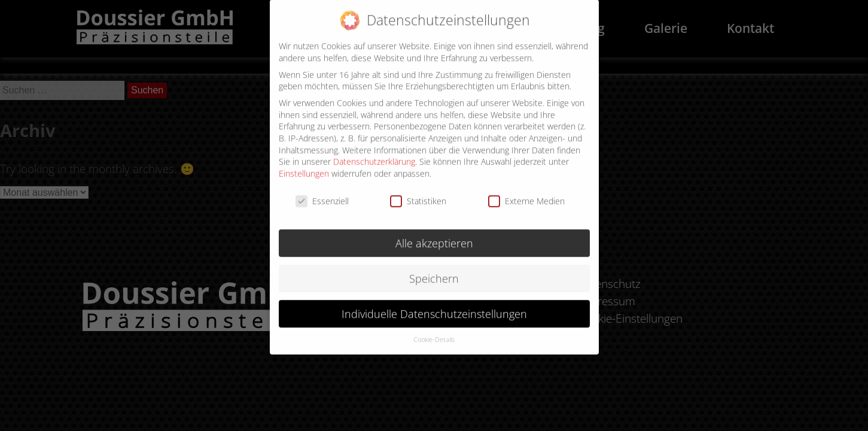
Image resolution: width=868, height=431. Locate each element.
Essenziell (322, 192)
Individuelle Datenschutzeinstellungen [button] (434, 305)
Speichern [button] (434, 270)
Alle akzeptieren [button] (434, 235)
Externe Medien (526, 192)
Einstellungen (304, 165)
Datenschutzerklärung (374, 154)
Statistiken (418, 192)
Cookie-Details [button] (434, 332)
